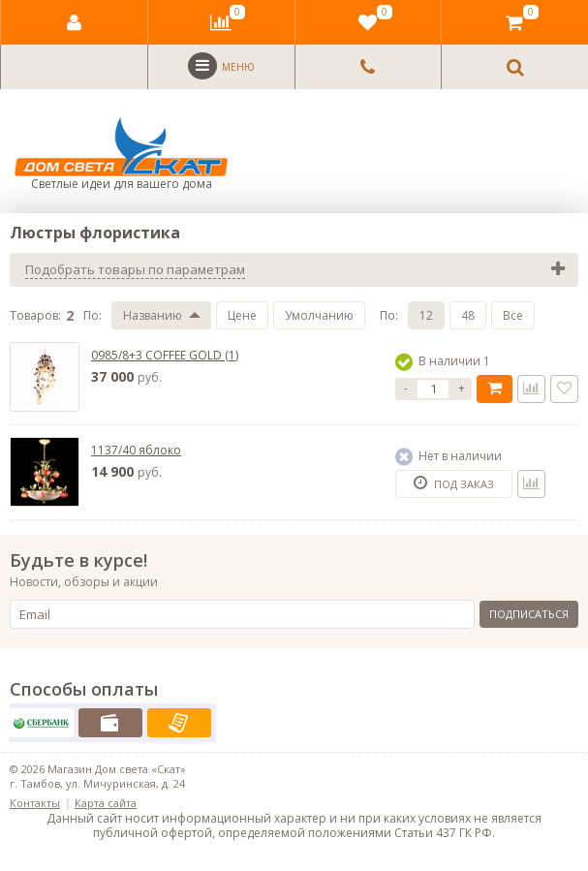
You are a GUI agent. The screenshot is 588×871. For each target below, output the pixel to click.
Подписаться (529, 614)
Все (513, 315)
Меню (221, 66)
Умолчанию (319, 315)
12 (426, 315)
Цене (242, 315)
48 (468, 315)
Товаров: (35, 315)
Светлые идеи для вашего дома (121, 155)
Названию (153, 315)
